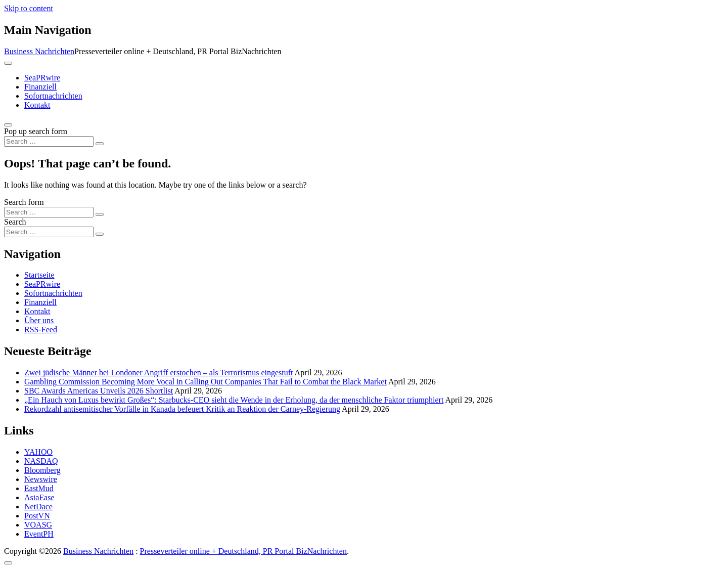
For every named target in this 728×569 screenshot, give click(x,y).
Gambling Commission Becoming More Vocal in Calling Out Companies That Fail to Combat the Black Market (206, 382)
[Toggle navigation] (8, 63)
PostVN (37, 516)
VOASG (38, 525)
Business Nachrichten (39, 51)
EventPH (39, 534)
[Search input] (49, 141)
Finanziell (40, 87)
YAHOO (38, 452)
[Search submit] (100, 144)
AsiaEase (39, 497)
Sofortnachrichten (53, 96)
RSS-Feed (41, 330)
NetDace (38, 507)
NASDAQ (41, 461)
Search (15, 222)
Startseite (39, 275)
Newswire (41, 479)
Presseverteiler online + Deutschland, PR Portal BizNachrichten (243, 551)
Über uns (39, 320)
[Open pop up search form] (8, 125)
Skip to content (29, 8)
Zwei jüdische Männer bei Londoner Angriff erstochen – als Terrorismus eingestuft (158, 373)
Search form (24, 202)
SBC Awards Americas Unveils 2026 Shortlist (99, 391)
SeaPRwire (42, 78)
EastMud (39, 488)
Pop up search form (36, 131)
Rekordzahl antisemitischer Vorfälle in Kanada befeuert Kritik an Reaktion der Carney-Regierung (182, 409)
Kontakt (37, 105)
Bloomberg (42, 470)
